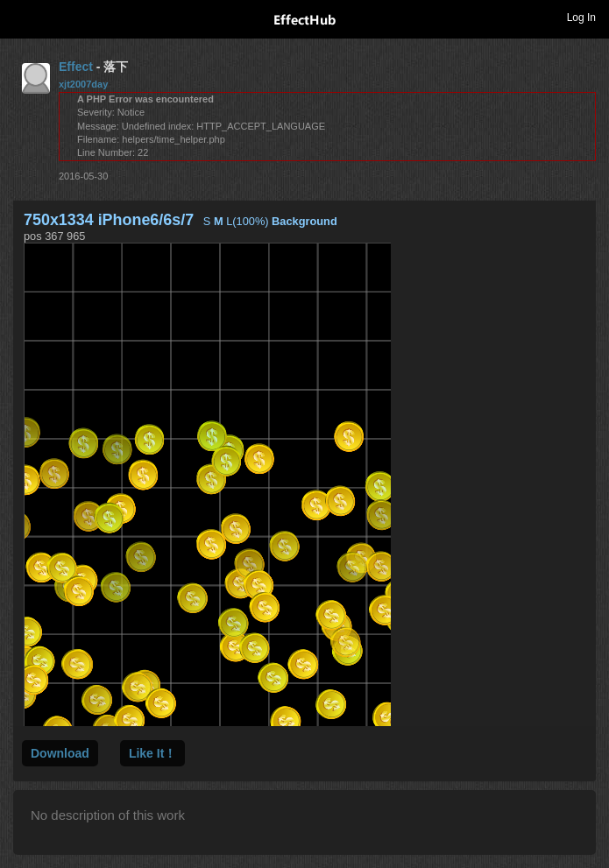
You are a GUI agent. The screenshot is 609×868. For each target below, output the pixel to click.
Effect (76, 67)
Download (60, 753)
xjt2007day (83, 84)
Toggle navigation (21, 17)
